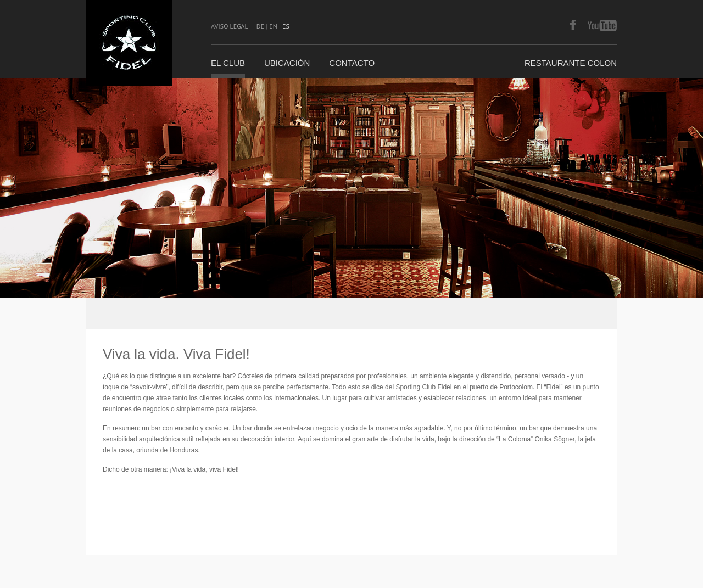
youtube (602, 26)
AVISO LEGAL (230, 26)
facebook (573, 26)
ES (286, 26)
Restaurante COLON (571, 63)
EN (273, 26)
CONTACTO (352, 63)
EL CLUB (228, 63)
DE (260, 26)
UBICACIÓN (287, 63)
